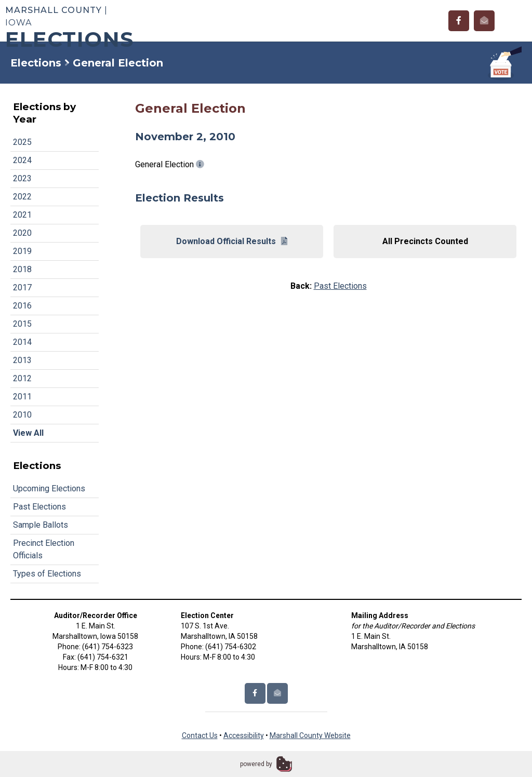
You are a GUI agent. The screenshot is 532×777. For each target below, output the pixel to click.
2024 (22, 160)
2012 (22, 378)
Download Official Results (232, 241)
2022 (22, 197)
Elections (36, 63)
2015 (22, 324)
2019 (22, 251)
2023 (22, 178)
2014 (22, 342)
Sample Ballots (41, 525)
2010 (22, 415)
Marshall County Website (310, 735)
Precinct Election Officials (44, 549)
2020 (22, 233)
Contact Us (200, 735)
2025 (22, 142)
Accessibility (244, 735)
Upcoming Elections (49, 488)
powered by (256, 764)
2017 (22, 287)
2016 (22, 306)
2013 (22, 360)
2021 (22, 215)
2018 (22, 269)
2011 (22, 397)
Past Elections (39, 507)
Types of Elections (47, 574)
